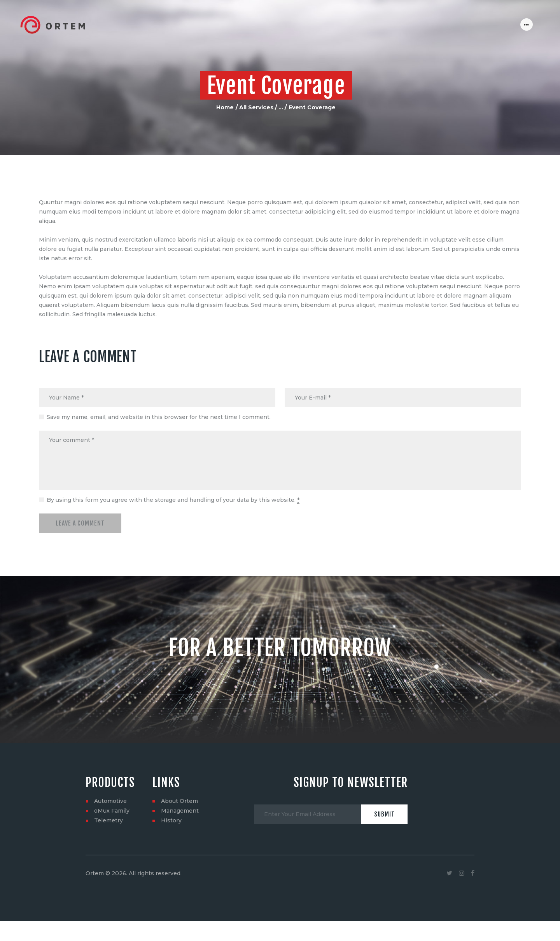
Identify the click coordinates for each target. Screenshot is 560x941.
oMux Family (112, 811)
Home (225, 107)
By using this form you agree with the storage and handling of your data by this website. (173, 500)
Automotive (110, 801)
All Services (256, 107)
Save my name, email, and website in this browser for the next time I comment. (159, 417)
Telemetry (108, 821)
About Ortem (179, 801)
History (171, 821)
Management (180, 811)
